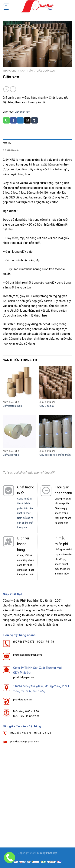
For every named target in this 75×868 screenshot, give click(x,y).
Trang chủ (10, 71)
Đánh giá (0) (11, 150)
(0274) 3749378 (24, 642)
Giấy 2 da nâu (47, 406)
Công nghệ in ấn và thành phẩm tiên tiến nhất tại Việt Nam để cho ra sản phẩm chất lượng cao (25, 513)
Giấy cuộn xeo (46, 71)
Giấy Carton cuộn (12, 406)
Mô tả (7, 143)
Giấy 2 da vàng (11, 455)
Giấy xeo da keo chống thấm (55, 455)
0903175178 (46, 642)
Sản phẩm (27, 71)
